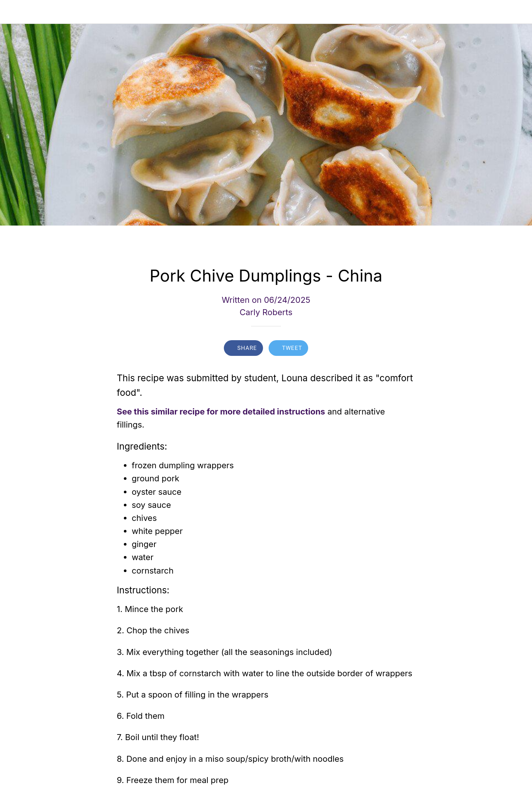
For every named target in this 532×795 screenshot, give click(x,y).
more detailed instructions (273, 412)
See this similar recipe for (168, 412)
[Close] (12, 12)
